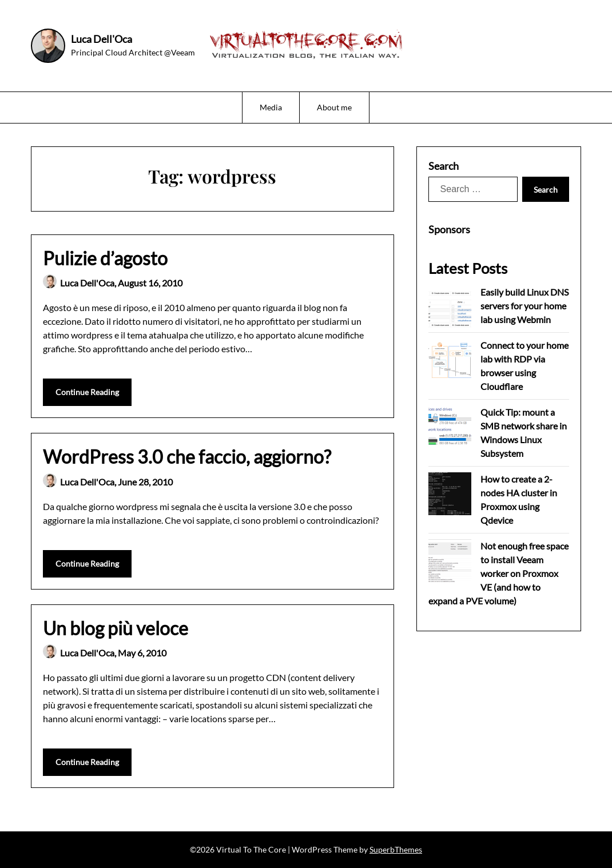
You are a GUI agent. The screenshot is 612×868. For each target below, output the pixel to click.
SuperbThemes (396, 849)
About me (334, 107)
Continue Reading (87, 392)
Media (271, 107)
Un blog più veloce (116, 628)
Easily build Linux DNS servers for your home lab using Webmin (524, 306)
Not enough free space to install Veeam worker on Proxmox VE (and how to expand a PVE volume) (498, 573)
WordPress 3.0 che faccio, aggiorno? (187, 457)
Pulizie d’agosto (105, 258)
